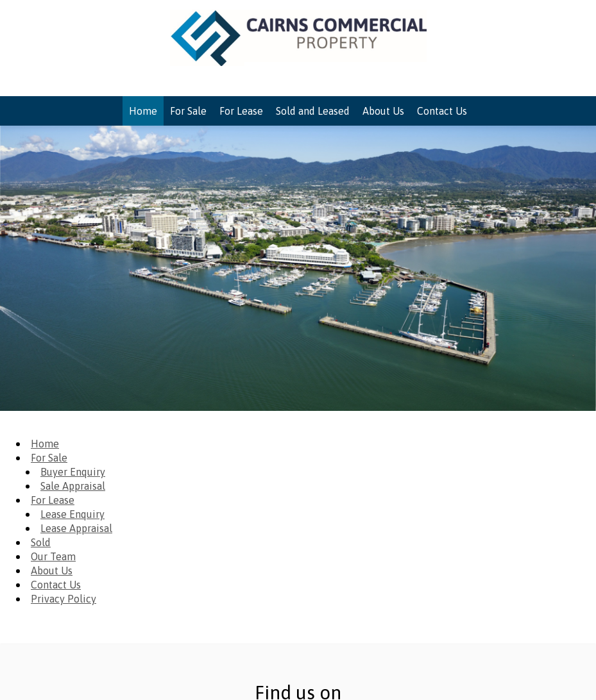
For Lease (53, 500)
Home (45, 444)
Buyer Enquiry (73, 472)
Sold (41, 542)
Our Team (53, 556)
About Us (52, 571)
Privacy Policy (64, 599)
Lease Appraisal (76, 528)
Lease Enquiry (72, 514)
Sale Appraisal (73, 486)
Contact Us (56, 585)
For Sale (49, 458)
